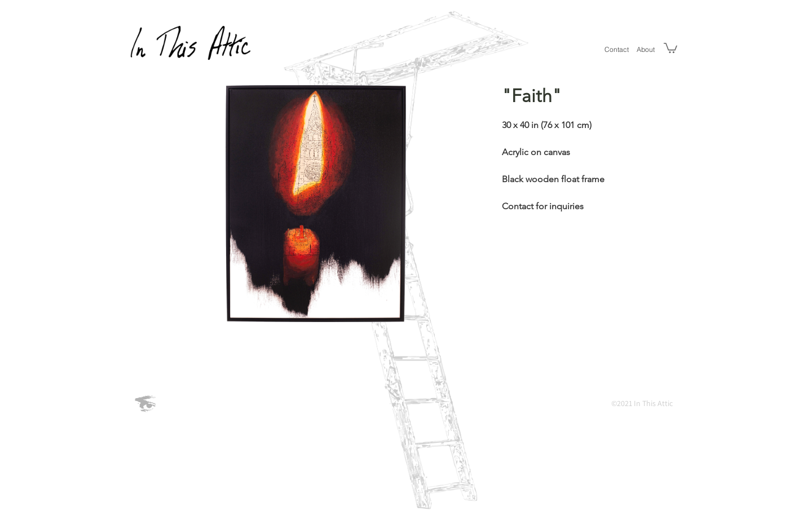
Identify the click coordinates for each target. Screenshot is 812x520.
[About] (645, 49)
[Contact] (617, 49)
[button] (670, 47)
